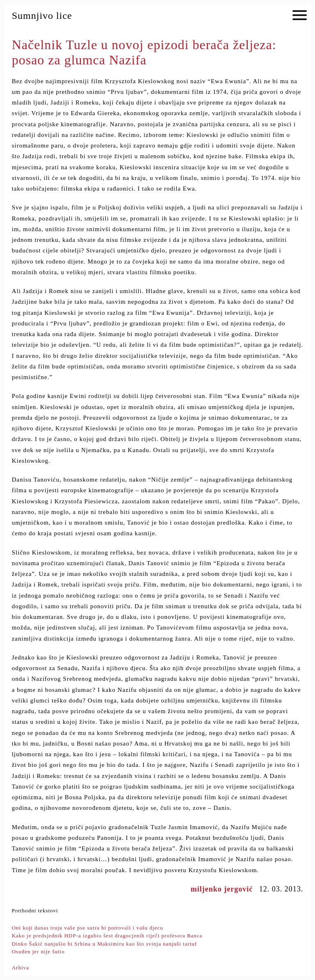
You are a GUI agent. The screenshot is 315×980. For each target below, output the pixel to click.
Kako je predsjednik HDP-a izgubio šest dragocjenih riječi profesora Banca (107, 936)
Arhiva (21, 967)
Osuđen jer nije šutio (38, 952)
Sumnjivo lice (42, 16)
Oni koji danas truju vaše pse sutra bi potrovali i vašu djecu (88, 928)
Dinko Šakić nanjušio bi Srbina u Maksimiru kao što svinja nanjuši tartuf (105, 944)
